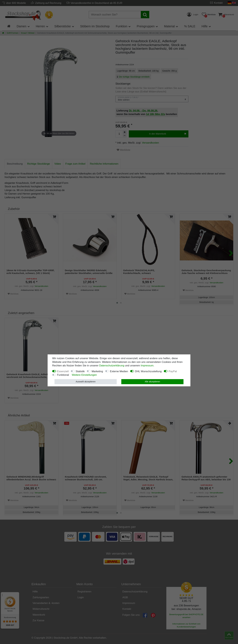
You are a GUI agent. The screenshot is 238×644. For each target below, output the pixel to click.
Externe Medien (119, 371)
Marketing (97, 371)
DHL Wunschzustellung (148, 371)
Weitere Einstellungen (84, 375)
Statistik (80, 371)
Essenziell (63, 371)
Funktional (63, 375)
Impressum (147, 366)
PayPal (173, 371)
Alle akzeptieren (152, 382)
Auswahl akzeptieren (86, 382)
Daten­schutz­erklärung (112, 366)
